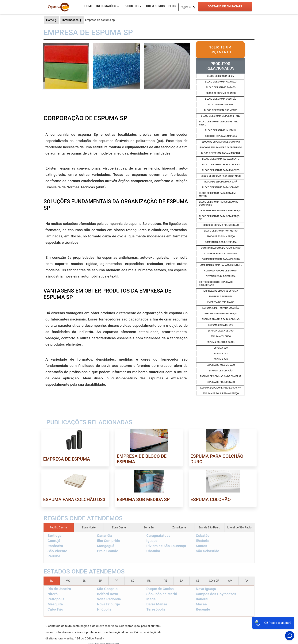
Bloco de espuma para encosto (221, 170)
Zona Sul (149, 528)
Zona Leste (179, 528)
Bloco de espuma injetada (221, 130)
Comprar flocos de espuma (221, 271)
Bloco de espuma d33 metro (221, 110)
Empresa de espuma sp (221, 302)
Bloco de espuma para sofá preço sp (219, 218)
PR (117, 581)
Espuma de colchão (221, 371)
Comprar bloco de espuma (221, 242)
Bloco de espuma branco (221, 93)
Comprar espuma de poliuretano (221, 248)
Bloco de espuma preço (221, 236)
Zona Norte (89, 528)
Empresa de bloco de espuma (221, 291)
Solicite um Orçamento (220, 50)
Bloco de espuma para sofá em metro (217, 195)
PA (246, 581)
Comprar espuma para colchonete (221, 265)
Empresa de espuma (221, 297)
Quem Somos (155, 6)
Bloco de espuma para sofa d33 (221, 187)
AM (230, 581)
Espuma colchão (221, 336)
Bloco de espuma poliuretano (221, 225)
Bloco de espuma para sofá (221, 182)
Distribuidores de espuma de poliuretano (216, 284)
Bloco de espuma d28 (221, 105)
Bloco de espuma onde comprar (221, 142)
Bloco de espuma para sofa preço (221, 211)
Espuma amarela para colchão (221, 319)
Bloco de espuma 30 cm (221, 76)
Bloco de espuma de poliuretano (221, 116)
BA (181, 581)
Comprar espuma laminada (221, 254)
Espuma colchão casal (221, 342)
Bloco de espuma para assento (221, 159)
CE (198, 581)
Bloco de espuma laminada (221, 136)
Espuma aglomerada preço (221, 314)
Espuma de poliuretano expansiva (221, 388)
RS (149, 581)
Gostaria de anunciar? (225, 6)
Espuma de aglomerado (221, 365)
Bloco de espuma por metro (221, 231)
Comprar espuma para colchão (221, 259)
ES (84, 581)
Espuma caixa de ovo (221, 325)
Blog (172, 6)
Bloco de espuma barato (221, 87)
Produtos (131, 6)
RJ (52, 581)
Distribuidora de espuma (221, 276)
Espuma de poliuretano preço (221, 393)
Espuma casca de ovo (221, 331)
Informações (106, 6)
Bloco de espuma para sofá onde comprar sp (219, 203)
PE (165, 581)
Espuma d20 (221, 348)
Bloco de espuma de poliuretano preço (219, 123)
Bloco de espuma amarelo (221, 82)
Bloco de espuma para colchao (221, 165)
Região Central (59, 528)
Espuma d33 (221, 354)
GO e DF (214, 581)
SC (133, 581)
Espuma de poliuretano (221, 382)
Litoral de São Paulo (239, 528)
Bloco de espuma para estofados (221, 176)
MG (68, 581)
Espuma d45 (221, 359)
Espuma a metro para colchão (221, 308)
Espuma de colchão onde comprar (221, 376)
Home (88, 6)
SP (100, 581)
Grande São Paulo (209, 528)
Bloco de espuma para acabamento (221, 148)
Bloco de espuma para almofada (221, 153)
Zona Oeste (119, 528)
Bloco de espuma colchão (221, 99)
